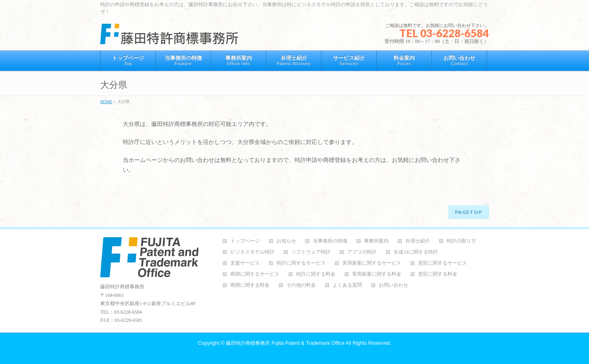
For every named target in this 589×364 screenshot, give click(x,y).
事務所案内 (376, 241)
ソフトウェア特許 (311, 252)
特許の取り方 (461, 241)
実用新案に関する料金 (377, 274)
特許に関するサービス (301, 263)
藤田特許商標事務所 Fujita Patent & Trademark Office (285, 343)
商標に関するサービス (255, 274)
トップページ (245, 241)
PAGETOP (469, 212)
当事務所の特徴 (330, 241)
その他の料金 (301, 285)
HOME (106, 102)
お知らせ (286, 241)
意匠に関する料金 (438, 274)
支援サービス (245, 263)
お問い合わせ (393, 285)
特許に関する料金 (316, 274)
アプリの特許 (362, 252)
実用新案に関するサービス (372, 263)
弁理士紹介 (418, 241)
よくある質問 (347, 285)
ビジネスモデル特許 (252, 252)
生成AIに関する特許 (416, 252)
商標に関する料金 (250, 285)
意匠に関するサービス (443, 263)
